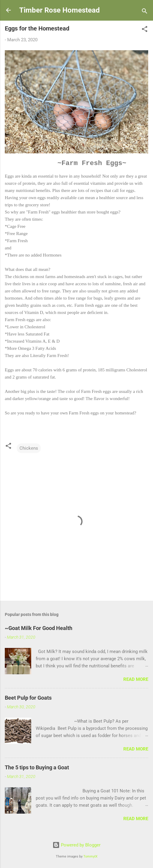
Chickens (29, 448)
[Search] (145, 12)
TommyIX (90, 856)
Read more (136, 679)
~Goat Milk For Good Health (39, 628)
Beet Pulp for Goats (28, 698)
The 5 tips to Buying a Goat (37, 767)
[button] (145, 30)
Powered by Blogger (76, 845)
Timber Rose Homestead (60, 10)
